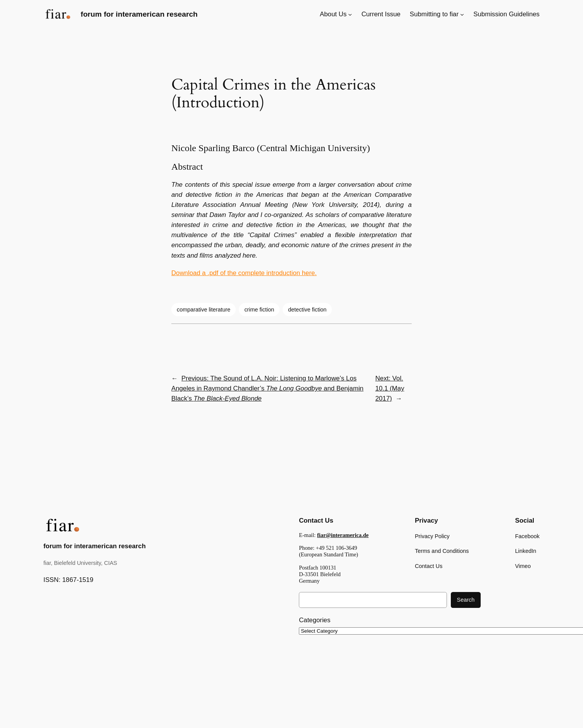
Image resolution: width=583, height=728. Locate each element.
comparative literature (204, 310)
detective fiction (307, 310)
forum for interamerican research (139, 14)
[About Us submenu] (350, 14)
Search (466, 600)
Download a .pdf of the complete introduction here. (244, 273)
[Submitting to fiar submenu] (462, 14)
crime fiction (259, 310)
